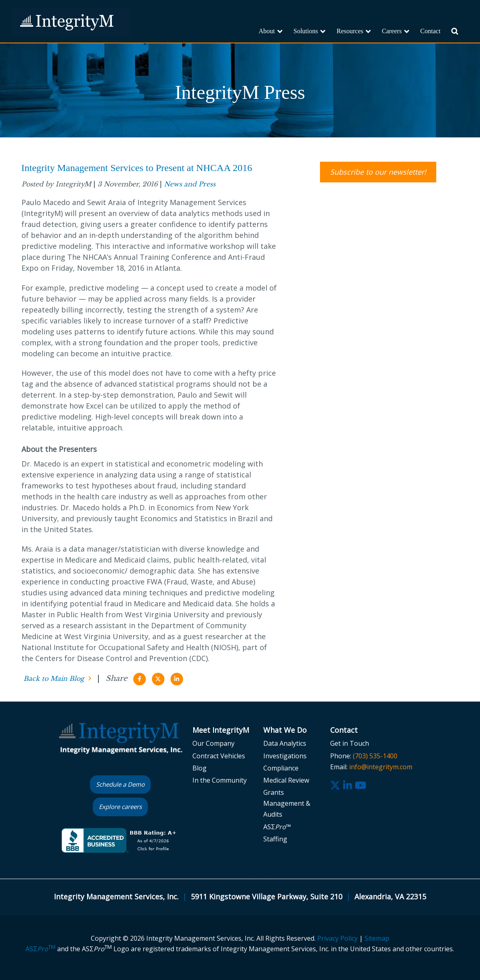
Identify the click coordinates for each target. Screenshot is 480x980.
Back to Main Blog (54, 678)
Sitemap (377, 938)
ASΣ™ (277, 827)
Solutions (306, 31)
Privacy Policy (337, 938)
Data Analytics (285, 743)
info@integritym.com (381, 767)
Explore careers (120, 807)
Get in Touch (350, 743)
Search (460, 35)
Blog (199, 768)
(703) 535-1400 (375, 756)
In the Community (220, 780)
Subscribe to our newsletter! (378, 172)
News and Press (190, 184)
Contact (431, 31)
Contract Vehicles (219, 756)
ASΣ (41, 949)
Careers (392, 31)
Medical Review (286, 780)
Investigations (285, 756)
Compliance (281, 768)
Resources (350, 31)
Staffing (275, 839)
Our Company (213, 743)
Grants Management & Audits (287, 803)
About (267, 31)
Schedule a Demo (120, 784)
